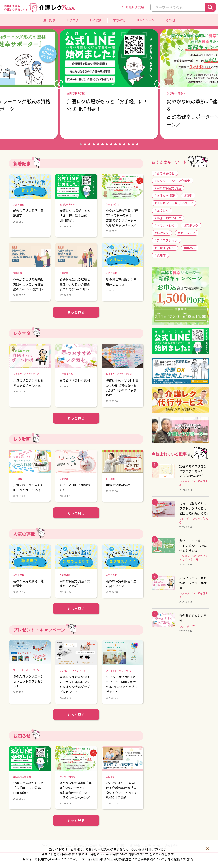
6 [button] (102, 144)
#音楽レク (191, 225)
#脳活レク (162, 233)
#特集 (188, 195)
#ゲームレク (187, 233)
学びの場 (119, 20)
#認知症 (160, 255)
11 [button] (124, 144)
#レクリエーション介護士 (172, 181)
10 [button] (120, 144)
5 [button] (98, 144)
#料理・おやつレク (168, 218)
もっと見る (76, 312)
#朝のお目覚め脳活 (168, 188)
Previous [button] (59, 84)
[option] (109, 84)
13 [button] (133, 144)
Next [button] (159, 84)
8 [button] (111, 144)
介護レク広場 (135, 7)
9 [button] (116, 144)
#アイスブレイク (166, 240)
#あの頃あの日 (165, 173)
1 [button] (81, 144)
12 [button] (129, 144)
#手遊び (190, 248)
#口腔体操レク (165, 248)
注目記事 (49, 20)
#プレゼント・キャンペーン (174, 203)
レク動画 (96, 20)
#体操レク (162, 211)
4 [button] (94, 144)
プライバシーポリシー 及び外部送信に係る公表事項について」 (125, 859)
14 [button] (137, 144)
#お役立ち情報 (165, 195)
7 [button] (107, 144)
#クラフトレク (165, 225)
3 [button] (89, 144)
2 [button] (85, 144)
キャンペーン (146, 20)
